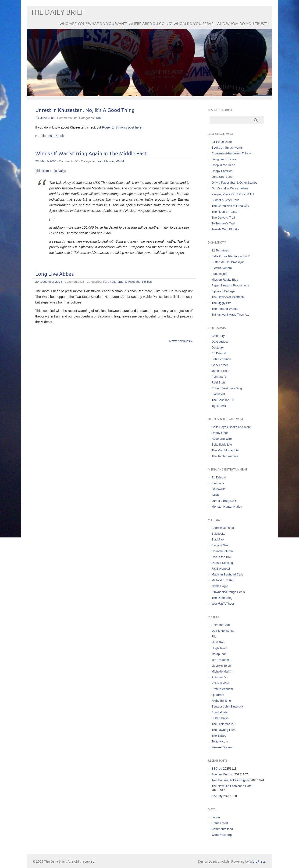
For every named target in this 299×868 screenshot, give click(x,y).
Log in (216, 817)
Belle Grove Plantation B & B (231, 256)
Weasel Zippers (222, 747)
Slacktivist (218, 394)
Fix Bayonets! (221, 569)
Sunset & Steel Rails (226, 200)
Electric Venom (222, 268)
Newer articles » (181, 341)
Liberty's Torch (221, 666)
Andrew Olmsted (223, 528)
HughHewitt (219, 648)
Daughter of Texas (224, 159)
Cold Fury (218, 336)
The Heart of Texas (224, 212)
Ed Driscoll (219, 353)
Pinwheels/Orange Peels (228, 592)
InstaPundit (56, 136)
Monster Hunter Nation (227, 507)
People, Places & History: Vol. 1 (233, 194)
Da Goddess (220, 342)
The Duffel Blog (222, 598)
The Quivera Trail (223, 218)
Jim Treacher (220, 660)
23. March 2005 (46, 161)
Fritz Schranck (221, 359)
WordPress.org (222, 835)
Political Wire (220, 683)
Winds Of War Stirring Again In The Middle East (91, 154)
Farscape (218, 483)
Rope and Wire (222, 439)
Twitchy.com (220, 741)
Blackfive (218, 539)
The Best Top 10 (223, 400)
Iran (98, 118)
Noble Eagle (220, 586)
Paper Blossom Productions (230, 285)
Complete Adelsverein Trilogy (231, 153)
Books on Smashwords (227, 148)
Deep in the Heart (224, 165)
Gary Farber (220, 365)
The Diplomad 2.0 (224, 724)
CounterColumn (222, 551)
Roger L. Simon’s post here (122, 127)
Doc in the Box (222, 557)
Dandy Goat (220, 433)
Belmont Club (221, 625)
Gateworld (219, 489)
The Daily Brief (57, 12)
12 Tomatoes (220, 250)
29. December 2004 (49, 282)
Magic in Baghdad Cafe (227, 574)
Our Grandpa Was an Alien (230, 188)
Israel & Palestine (129, 282)
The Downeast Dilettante (228, 297)
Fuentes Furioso (223, 774)
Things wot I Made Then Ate (231, 315)
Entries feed (220, 823)
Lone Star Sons (222, 177)
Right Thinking (221, 701)
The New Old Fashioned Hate (232, 786)
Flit (214, 636)
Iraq (112, 282)
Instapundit (219, 654)
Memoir (109, 161)
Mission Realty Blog (225, 280)
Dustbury (218, 347)
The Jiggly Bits (222, 303)
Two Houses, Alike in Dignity (231, 780)
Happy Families (222, 171)
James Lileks (220, 371)
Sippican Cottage (223, 291)
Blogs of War (220, 545)
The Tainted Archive (225, 456)
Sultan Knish (220, 718)
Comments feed (222, 829)
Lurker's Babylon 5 (224, 501)
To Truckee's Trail (223, 223)
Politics (147, 282)
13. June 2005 (45, 118)
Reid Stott (218, 382)
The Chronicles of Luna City (230, 206)
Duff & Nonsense (223, 631)
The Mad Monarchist (226, 450)
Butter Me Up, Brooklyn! (228, 262)
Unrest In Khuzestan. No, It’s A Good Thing (85, 110)
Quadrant (218, 695)
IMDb (215, 495)
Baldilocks (219, 534)
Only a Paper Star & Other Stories (235, 183)
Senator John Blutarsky (227, 706)
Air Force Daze (222, 142)
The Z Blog (219, 736)
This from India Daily (50, 171)
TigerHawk (219, 406)
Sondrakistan (221, 712)
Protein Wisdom (222, 689)
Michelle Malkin (222, 671)
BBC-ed (217, 769)
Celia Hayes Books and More (231, 427)
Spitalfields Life (222, 444)
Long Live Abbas (55, 274)
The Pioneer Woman (226, 309)
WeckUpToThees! (224, 604)
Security (217, 796)
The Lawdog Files (224, 730)
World (120, 161)
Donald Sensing (222, 563)
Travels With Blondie (226, 229)
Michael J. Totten (223, 580)
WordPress (257, 862)
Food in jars (220, 274)
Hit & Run (218, 642)
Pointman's (219, 377)
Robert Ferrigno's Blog (227, 388)
